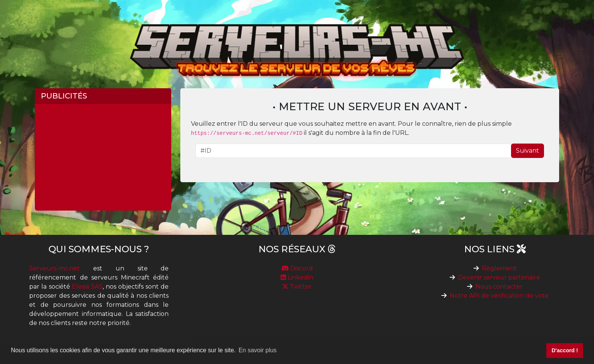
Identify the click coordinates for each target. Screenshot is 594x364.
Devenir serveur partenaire (499, 277)
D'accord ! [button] (565, 350)
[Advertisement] (103, 157)
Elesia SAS (87, 287)
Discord (297, 268)
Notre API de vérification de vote (499, 296)
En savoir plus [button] (258, 350)
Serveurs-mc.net (55, 268)
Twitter (297, 287)
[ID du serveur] (353, 151)
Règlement (499, 268)
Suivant (528, 151)
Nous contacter (499, 287)
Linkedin (297, 277)
